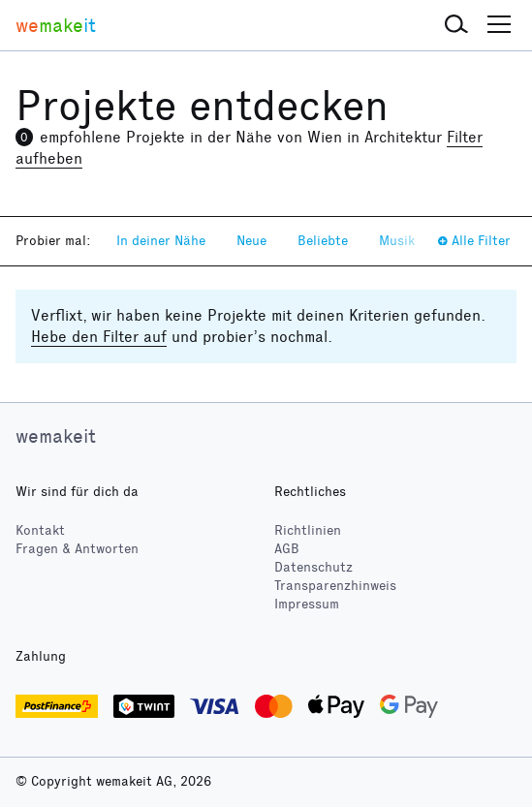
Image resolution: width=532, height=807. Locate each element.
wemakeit (56, 436)
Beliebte (323, 241)
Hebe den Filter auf (99, 337)
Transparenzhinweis (335, 586)
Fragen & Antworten (77, 549)
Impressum (307, 604)
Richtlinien (308, 530)
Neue (251, 241)
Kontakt (40, 530)
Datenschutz (313, 567)
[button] (456, 25)
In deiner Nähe (161, 241)
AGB (287, 549)
